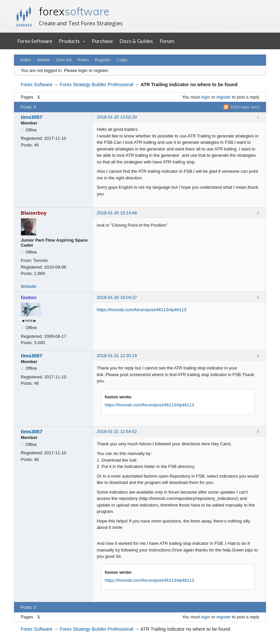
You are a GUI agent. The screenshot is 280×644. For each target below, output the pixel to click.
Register (103, 60)
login (205, 97)
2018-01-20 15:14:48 (117, 213)
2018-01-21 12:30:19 (117, 356)
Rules (83, 60)
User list (64, 60)
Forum (167, 41)
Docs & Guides (136, 41)
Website (29, 286)
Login (122, 60)
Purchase (102, 41)
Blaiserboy (34, 213)
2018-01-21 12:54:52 (117, 431)
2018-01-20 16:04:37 (117, 297)
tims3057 (32, 117)
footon (29, 297)
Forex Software (35, 41)
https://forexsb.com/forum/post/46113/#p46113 (141, 310)
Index (26, 60)
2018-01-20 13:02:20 (117, 117)
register (224, 97)
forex (74, 11)
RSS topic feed (245, 107)
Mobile (44, 60)
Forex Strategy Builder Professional (96, 85)
